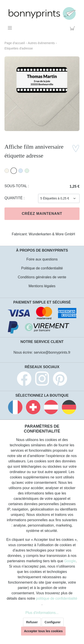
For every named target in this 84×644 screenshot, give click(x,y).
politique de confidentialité (57, 598)
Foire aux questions (42, 259)
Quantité (14, 198)
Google (70, 561)
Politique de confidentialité (42, 268)
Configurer (53, 622)
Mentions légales (42, 286)
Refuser (32, 622)
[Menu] (11, 28)
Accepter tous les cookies (43, 631)
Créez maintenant (42, 214)
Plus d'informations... (42, 613)
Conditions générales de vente (42, 277)
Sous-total (16, 186)
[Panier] (73, 28)
